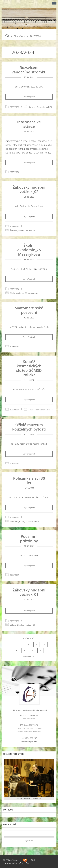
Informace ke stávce (29, 124)
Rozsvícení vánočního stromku (29, 70)
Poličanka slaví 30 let (29, 480)
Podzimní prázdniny (29, 539)
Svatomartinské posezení (29, 310)
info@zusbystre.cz (29, 741)
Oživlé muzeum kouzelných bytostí (29, 427)
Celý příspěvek (29, 97)
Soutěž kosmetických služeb (41, 410)
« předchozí (28, 638)
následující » (28, 656)
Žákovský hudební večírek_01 (29, 592)
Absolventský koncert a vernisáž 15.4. (29, 798)
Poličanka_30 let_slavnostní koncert (25, 521)
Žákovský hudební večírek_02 (29, 189)
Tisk (33, 860)
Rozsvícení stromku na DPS (40, 107)
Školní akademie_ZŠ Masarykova (29, 250)
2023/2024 (14, 107)
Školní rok (19, 36)
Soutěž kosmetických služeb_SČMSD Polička (29, 368)
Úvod (7, 36)
